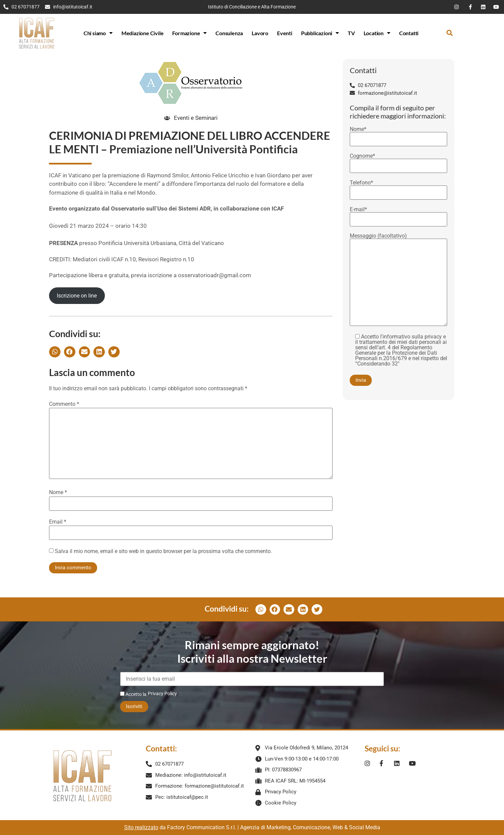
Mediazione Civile (143, 33)
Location (377, 33)
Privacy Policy (162, 694)
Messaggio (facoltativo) (398, 280)
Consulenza (229, 33)
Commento (64, 404)
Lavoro (260, 33)
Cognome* (398, 161)
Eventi (285, 33)
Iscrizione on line (77, 296)
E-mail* (398, 215)
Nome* (398, 134)
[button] (450, 33)
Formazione (189, 33)
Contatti (409, 33)
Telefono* (398, 188)
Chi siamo (98, 33)
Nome (58, 492)
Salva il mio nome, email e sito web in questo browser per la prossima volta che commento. (163, 551)
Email (58, 522)
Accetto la (133, 694)
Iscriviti (134, 706)
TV (351, 33)
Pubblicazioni (320, 33)
